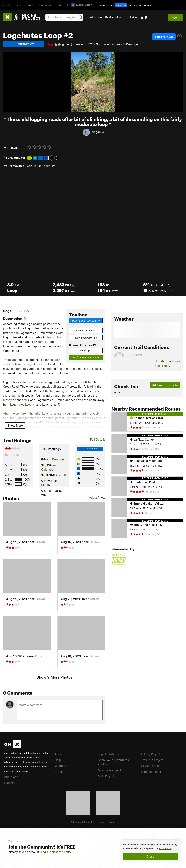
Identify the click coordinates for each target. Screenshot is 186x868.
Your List (50, 166)
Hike (30, 5)
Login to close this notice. (57, 852)
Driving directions (86, 330)
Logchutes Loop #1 (23, 404)
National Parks (151, 772)
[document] (150, 851)
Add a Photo (97, 497)
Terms (101, 822)
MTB (19, 5)
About (59, 754)
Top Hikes (131, 17)
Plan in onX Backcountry (86, 321)
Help (58, 760)
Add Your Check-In (165, 385)
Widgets (60, 766)
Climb (7, 5)
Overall (61, 475)
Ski (59, 5)
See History (162, 366)
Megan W (98, 132)
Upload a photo (86, 350)
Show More (15, 425)
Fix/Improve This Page (86, 357)
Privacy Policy (166, 848)
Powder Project (151, 766)
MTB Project (106, 776)
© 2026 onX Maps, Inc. (83, 822)
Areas (80, 44)
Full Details (98, 439)
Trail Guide (94, 17)
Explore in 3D (164, 37)
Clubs (59, 772)
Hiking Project (151, 754)
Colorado (47, 469)
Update (167, 361)
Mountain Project (109, 770)
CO (90, 44)
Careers (9, 783)
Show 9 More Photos (54, 677)
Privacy (112, 822)
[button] (7, 82)
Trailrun (45, 5)
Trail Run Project (152, 760)
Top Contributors (109, 754)
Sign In (175, 17)
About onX (11, 777)
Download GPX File (86, 338)
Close (150, 856)
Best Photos (113, 17)
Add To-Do (34, 166)
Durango (132, 44)
